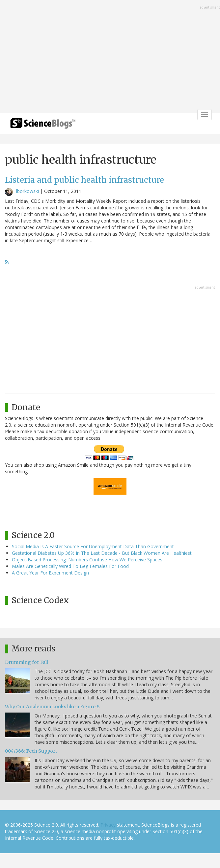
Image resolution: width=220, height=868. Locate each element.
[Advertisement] (110, 57)
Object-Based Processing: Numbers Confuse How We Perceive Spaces (87, 560)
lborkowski (27, 191)
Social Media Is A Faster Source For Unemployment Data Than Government (93, 546)
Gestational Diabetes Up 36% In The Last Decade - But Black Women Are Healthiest (102, 553)
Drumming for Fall (27, 662)
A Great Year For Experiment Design (50, 573)
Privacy (108, 825)
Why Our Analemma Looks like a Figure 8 (52, 707)
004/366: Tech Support (31, 751)
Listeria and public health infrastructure (84, 180)
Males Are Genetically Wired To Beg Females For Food (70, 566)
